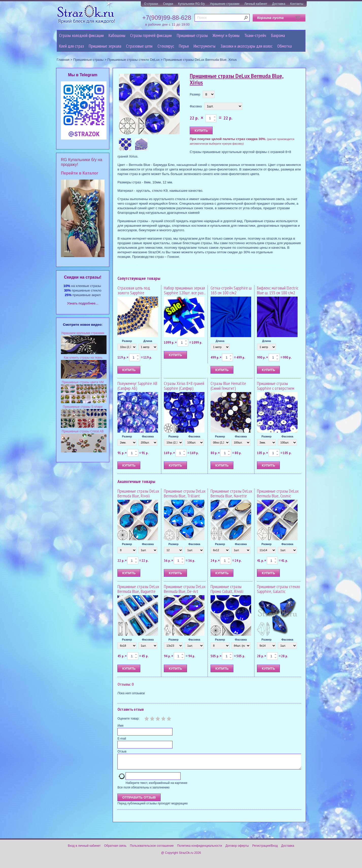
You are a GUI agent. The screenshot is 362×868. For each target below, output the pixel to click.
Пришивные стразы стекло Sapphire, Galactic (279, 589)
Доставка (279, 4)
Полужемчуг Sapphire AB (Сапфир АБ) (137, 386)
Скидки (168, 4)
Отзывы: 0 (126, 684)
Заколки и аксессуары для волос (246, 46)
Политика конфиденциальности (200, 849)
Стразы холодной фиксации (81, 35)
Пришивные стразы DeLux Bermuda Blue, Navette (231, 494)
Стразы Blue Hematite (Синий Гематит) (228, 386)
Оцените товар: (128, 719)
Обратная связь (115, 849)
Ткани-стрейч (255, 35)
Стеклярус (166, 46)
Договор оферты (237, 849)
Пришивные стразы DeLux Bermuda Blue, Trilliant (185, 494)
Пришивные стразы (192, 35)
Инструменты (204, 46)
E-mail (122, 739)
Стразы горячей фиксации (151, 35)
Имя (120, 726)
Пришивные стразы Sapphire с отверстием (276, 386)
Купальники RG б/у (192, 4)
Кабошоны (117, 35)
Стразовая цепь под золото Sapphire (134, 290)
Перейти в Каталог (80, 173)
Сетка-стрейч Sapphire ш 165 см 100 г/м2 (231, 290)
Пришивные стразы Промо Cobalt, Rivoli (227, 589)
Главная (63, 60)
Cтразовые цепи (139, 46)
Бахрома (278, 35)
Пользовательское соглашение (152, 849)
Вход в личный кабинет (84, 849)
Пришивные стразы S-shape (83, 407)
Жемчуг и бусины (226, 35)
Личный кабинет (256, 4)
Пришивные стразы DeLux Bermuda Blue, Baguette (138, 589)
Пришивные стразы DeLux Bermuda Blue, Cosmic (278, 494)
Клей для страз (72, 46)
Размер (195, 94)
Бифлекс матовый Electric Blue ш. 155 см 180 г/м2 (278, 290)
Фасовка (196, 106)
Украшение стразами (225, 4)
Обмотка (285, 46)
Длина (148, 341)
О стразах (151, 4)
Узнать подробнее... (83, 303)
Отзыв (122, 751)
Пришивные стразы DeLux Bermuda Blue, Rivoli (138, 494)
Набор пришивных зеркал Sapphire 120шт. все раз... (185, 290)
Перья (184, 46)
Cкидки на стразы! (83, 277)
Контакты (297, 4)
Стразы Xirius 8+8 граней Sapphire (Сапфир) (184, 386)
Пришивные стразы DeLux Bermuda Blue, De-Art (185, 589)
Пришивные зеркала (105, 46)
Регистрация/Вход (265, 849)
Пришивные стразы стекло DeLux (133, 60)
